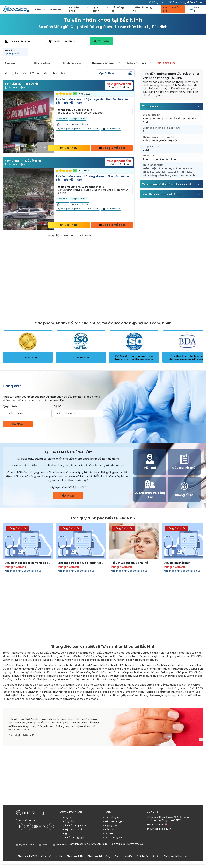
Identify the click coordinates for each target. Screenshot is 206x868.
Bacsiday (60, 845)
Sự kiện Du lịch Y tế (72, 829)
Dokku (43, 845)
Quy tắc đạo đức (124, 856)
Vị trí (58, 406)
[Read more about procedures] (28, 549)
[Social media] (20, 827)
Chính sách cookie (52, 856)
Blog (64, 833)
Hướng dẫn (68, 821)
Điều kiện (110, 829)
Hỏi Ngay (18, 424)
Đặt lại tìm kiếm (166, 63)
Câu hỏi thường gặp (73, 837)
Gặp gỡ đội (111, 825)
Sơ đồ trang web (114, 837)
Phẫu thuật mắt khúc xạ (157, 168)
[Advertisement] (170, 228)
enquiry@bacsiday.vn (159, 829)
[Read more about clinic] (69, 122)
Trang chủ (53, 236)
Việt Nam (70, 236)
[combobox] (24, 41)
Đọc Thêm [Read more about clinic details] (69, 148)
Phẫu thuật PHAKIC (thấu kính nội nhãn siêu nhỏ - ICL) (169, 170)
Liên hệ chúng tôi (143, 9)
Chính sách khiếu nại (175, 856)
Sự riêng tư (111, 833)
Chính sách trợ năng (99, 856)
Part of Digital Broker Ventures (127, 844)
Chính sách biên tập (148, 856)
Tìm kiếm (102, 41)
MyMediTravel (25, 845)
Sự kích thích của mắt (181, 175)
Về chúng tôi (117, 9)
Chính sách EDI (75, 856)
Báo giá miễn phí (112, 148)
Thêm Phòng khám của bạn (186, 2)
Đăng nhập (156, 2)
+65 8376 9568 (157, 824)
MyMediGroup (99, 844)
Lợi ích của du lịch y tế (74, 825)
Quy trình (10, 406)
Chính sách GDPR (27, 856)
